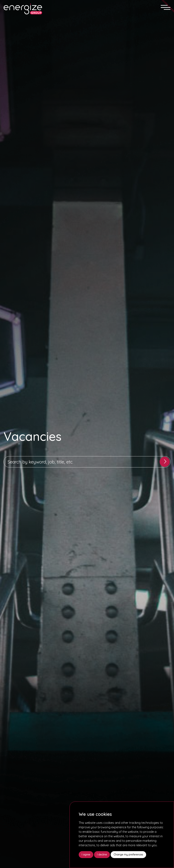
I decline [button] (102, 855)
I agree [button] (86, 855)
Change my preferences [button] (128, 855)
